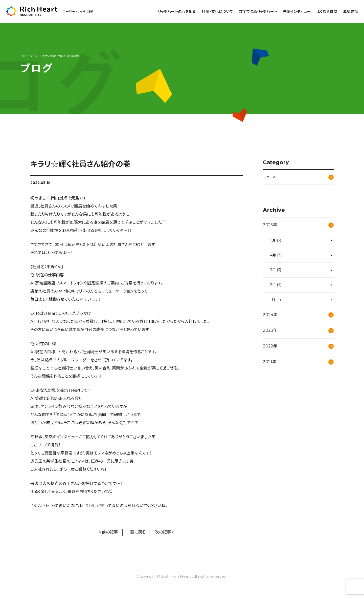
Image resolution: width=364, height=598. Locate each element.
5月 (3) (277, 241)
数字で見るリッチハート (258, 12)
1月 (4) (277, 304)
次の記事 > (165, 532)
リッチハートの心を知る (177, 12)
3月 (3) (277, 273)
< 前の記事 (108, 532)
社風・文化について (217, 12)
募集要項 (351, 12)
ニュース (270, 177)
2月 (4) (277, 288)
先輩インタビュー (297, 12)
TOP (23, 56)
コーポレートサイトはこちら (81, 11)
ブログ (35, 56)
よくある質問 (327, 12)
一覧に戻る (136, 532)
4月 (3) (277, 257)
